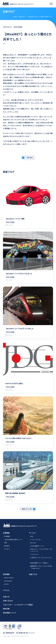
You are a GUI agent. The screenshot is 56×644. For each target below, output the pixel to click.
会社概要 (7, 540)
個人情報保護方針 (9, 636)
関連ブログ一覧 (26, 512)
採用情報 (6, 578)
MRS (32, 540)
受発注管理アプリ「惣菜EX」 (40, 566)
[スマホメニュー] (51, 4)
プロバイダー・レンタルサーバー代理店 (18, 608)
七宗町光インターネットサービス (41, 561)
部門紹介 (7, 549)
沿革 (6, 546)
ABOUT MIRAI (9, 581)
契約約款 (6, 612)
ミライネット (34, 558)
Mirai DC (33, 546)
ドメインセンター (36, 543)
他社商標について (10, 616)
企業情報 (6, 536)
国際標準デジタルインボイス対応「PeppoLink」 (41, 571)
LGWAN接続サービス (37, 549)
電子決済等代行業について (14, 543)
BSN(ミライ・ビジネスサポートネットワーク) (41, 554)
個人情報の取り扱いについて (26, 636)
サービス (32, 536)
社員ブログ (22, 17)
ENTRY (6, 588)
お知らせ (6, 600)
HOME (15, 17)
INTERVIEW (8, 584)
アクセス (7, 553)
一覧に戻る (30, 158)
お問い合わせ (8, 604)
